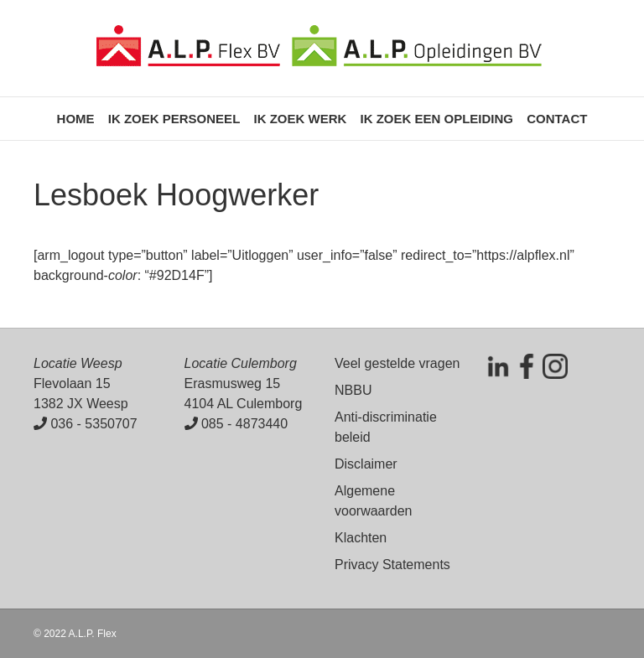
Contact (557, 119)
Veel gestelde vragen (397, 363)
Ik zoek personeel (174, 119)
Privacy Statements (392, 565)
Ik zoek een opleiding (436, 119)
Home (76, 119)
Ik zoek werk (300, 119)
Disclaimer (366, 464)
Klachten (361, 538)
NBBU (353, 390)
